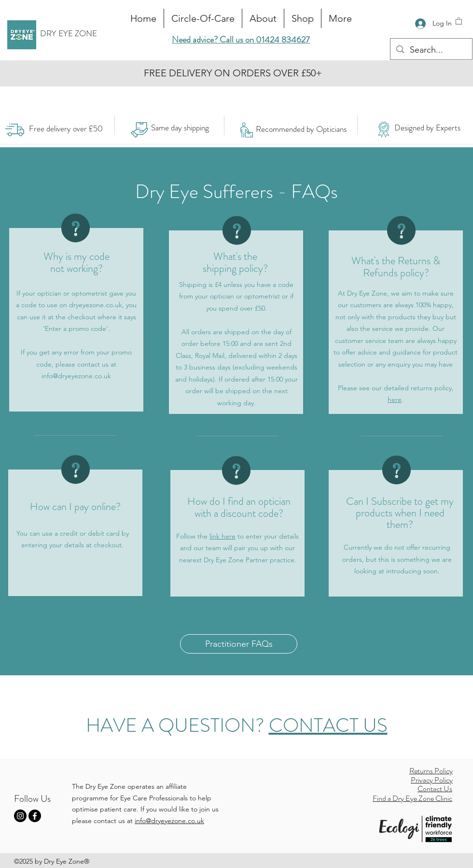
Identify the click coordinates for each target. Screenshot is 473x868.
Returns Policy (431, 771)
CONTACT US (328, 725)
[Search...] (431, 50)
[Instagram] (20, 816)
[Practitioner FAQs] (239, 644)
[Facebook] (35, 816)
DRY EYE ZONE (69, 33)
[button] (459, 21)
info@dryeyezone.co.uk (76, 376)
